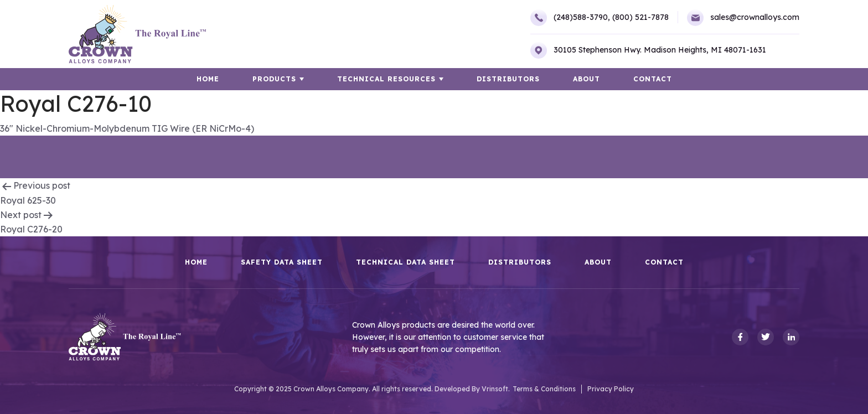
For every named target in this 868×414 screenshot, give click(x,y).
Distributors (508, 79)
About (587, 79)
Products (274, 79)
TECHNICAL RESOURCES (386, 79)
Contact (653, 79)
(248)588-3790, (570, 18)
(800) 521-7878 (640, 17)
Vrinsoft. (496, 389)
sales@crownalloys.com (743, 18)
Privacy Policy (611, 389)
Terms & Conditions (544, 389)
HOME (208, 79)
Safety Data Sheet (282, 262)
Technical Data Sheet (405, 262)
